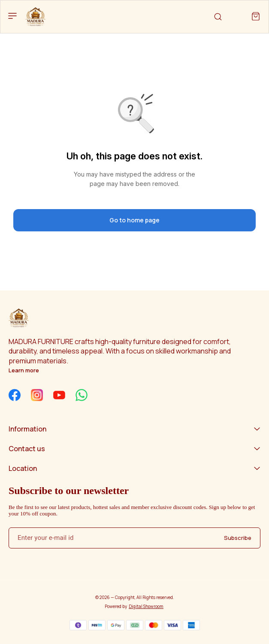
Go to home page (134, 220)
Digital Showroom (146, 606)
